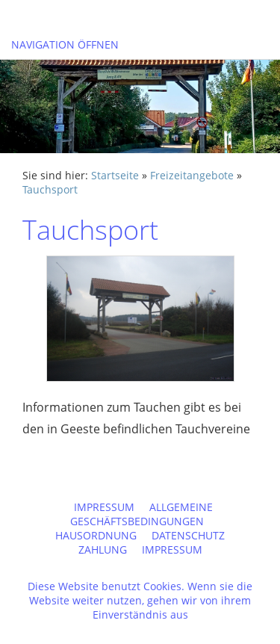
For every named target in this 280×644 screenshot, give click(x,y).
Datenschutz (188, 535)
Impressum (104, 507)
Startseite (115, 175)
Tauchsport (50, 189)
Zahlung (103, 549)
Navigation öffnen (65, 44)
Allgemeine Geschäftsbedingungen (141, 514)
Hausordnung (96, 535)
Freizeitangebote (192, 175)
